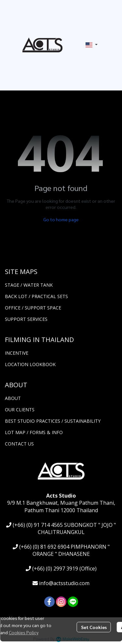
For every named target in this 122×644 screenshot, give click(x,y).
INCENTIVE (17, 353)
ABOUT (13, 398)
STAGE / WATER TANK (29, 285)
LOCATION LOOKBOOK (30, 364)
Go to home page (61, 219)
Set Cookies (94, 627)
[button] (92, 45)
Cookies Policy (24, 632)
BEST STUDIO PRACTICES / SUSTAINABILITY (53, 421)
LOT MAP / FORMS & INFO (34, 432)
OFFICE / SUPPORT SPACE (33, 308)
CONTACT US (19, 444)
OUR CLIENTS (20, 410)
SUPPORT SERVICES (26, 319)
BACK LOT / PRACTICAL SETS (36, 296)
